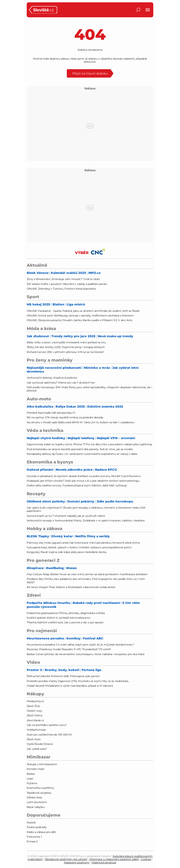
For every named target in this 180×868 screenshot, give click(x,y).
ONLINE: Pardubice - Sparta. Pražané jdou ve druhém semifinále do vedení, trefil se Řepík (83, 311)
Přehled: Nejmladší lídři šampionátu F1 (51, 413)
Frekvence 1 (34, 837)
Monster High (36, 769)
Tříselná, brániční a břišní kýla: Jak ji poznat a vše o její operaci (65, 622)
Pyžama (32, 783)
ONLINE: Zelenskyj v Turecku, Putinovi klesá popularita (61, 289)
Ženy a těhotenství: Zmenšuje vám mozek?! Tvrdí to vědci (63, 279)
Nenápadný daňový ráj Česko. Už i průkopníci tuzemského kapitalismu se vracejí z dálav (82, 454)
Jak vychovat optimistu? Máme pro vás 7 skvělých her (61, 383)
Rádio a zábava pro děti (41, 832)
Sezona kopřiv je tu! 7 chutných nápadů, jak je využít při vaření (66, 516)
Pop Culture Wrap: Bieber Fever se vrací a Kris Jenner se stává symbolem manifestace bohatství (87, 574)
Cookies (146, 859)
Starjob (31, 822)
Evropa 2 (32, 841)
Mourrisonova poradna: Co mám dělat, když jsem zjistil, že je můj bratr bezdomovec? (80, 645)
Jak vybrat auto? (37, 749)
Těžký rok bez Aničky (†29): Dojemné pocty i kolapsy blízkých (66, 347)
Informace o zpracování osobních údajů (114, 859)
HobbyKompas (36, 730)
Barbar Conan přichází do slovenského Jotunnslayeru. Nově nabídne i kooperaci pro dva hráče (86, 654)
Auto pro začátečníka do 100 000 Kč (49, 735)
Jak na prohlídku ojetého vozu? (47, 725)
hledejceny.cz (35, 701)
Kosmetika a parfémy (40, 788)
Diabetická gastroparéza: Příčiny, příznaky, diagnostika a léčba (66, 613)
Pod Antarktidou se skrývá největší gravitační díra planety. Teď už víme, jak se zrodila (80, 449)
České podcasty (37, 827)
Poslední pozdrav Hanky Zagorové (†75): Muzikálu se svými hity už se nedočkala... (78, 681)
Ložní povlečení (37, 802)
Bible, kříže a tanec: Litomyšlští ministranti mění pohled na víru (66, 342)
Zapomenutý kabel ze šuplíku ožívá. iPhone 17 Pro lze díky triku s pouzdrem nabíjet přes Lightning (89, 444)
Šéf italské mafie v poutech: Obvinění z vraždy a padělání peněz (67, 284)
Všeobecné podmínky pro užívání (66, 859)
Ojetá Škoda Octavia (40, 744)
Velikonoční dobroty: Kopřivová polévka (52, 378)
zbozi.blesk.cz (35, 720)
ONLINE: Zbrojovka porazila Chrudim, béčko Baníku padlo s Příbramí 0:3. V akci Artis (79, 320)
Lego (30, 778)
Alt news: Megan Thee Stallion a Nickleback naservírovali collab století (71, 587)
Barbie (31, 774)
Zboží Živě (33, 706)
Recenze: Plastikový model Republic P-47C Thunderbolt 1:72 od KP (69, 649)
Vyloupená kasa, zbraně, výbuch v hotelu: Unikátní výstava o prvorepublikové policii (79, 547)
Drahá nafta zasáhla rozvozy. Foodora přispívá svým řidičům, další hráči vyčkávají (77, 485)
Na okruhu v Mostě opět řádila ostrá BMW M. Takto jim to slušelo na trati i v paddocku (81, 422)
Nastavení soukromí (77, 862)
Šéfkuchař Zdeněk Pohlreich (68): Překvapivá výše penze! (63, 676)
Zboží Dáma (34, 715)
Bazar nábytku (36, 807)
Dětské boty (34, 797)
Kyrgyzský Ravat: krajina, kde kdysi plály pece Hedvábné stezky (67, 552)
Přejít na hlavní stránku (90, 73)
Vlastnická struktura (104, 862)
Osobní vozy (34, 711)
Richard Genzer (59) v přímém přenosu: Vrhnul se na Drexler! (65, 352)
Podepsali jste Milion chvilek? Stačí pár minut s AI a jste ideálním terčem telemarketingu (83, 481)
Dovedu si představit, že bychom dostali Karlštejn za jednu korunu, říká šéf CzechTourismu (84, 476)
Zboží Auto (34, 739)
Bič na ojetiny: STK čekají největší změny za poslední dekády (65, 417)
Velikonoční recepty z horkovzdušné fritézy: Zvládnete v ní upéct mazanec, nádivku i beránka (86, 520)
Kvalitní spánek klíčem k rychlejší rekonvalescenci (58, 618)
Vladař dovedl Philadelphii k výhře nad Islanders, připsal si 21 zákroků (70, 686)
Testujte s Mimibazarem (42, 764)
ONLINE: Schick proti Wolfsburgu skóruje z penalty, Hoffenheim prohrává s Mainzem (80, 316)
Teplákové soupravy (39, 793)
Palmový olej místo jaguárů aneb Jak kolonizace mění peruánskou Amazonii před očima (83, 543)
